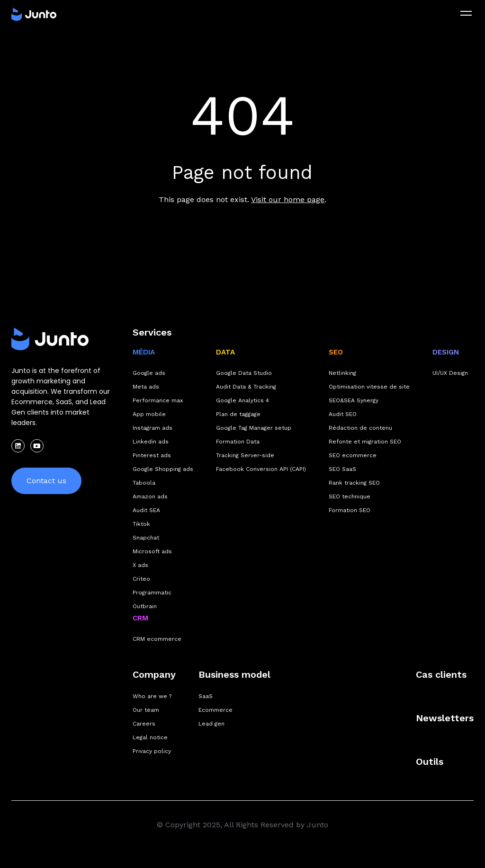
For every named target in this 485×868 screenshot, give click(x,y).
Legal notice (150, 737)
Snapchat (146, 538)
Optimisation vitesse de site (369, 387)
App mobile (149, 414)
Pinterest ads (152, 455)
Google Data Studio (244, 373)
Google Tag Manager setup (254, 428)
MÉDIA (144, 352)
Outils (430, 762)
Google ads (149, 373)
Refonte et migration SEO (365, 442)
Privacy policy (152, 751)
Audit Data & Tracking (246, 387)
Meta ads (146, 387)
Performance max (158, 400)
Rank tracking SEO (354, 483)
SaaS (206, 696)
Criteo (141, 579)
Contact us (46, 481)
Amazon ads (150, 496)
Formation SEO (350, 510)
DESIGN (446, 352)
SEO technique (350, 496)
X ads (140, 565)
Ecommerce (216, 710)
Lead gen (211, 724)
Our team (146, 710)
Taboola (144, 483)
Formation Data (238, 442)
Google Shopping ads (163, 469)
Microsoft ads (152, 551)
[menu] (466, 13)
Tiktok (141, 524)
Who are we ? (152, 696)
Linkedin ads (151, 442)
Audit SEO (343, 414)
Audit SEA (146, 510)
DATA (225, 352)
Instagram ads (153, 428)
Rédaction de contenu (360, 428)
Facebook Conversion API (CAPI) (261, 469)
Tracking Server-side (245, 455)
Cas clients (441, 674)
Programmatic (152, 593)
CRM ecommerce (157, 639)
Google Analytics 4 (242, 400)
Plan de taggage (238, 414)
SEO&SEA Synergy (354, 400)
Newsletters (445, 718)
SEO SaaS (342, 469)
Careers (144, 724)
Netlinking (342, 373)
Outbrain (145, 606)
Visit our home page (288, 199)
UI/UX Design (450, 373)
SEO (336, 352)
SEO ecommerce (353, 455)
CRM (140, 618)
